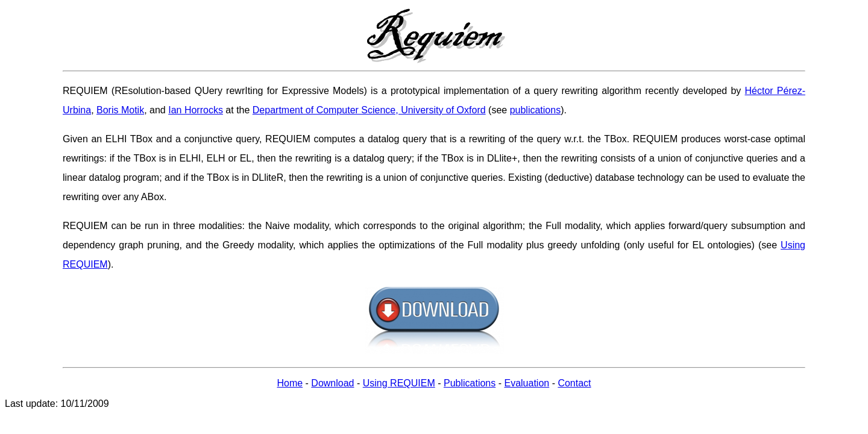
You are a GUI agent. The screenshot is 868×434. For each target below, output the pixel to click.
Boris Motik (120, 110)
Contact (574, 383)
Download (332, 383)
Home (290, 383)
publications (536, 110)
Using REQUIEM (399, 383)
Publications (470, 383)
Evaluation (527, 383)
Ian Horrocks (196, 110)
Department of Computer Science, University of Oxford (369, 110)
